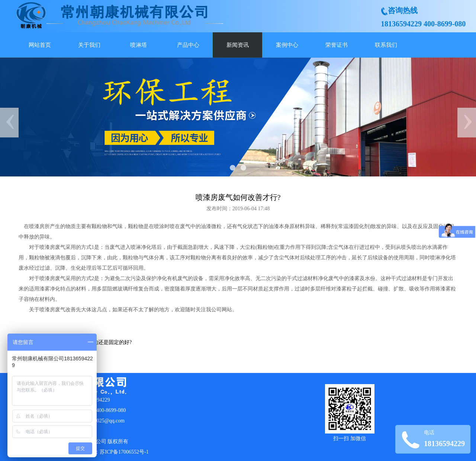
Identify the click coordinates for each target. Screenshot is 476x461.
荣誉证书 (337, 45)
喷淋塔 (139, 45)
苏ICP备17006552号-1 (124, 452)
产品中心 (188, 45)
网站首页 (40, 45)
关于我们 (89, 45)
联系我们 (386, 45)
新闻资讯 (238, 45)
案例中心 (287, 45)
